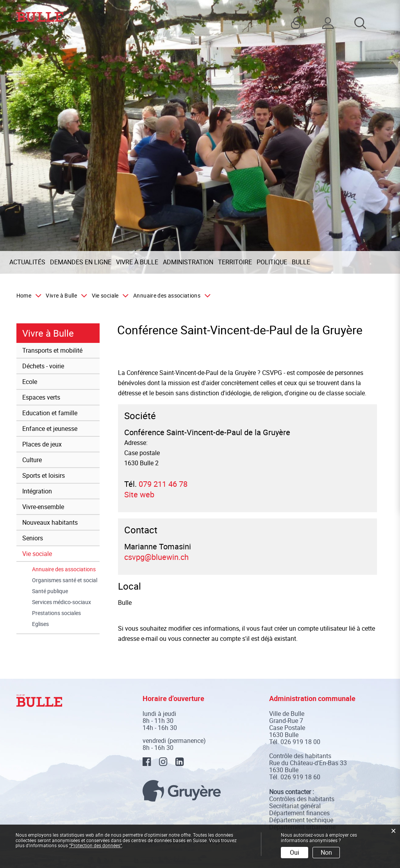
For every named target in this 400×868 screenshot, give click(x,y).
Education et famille (50, 413)
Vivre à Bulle (137, 262)
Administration (188, 262)
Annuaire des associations (66, 569)
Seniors (33, 538)
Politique (272, 262)
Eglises (40, 624)
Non (326, 852)
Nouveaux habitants (50, 522)
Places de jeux (42, 444)
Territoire (235, 262)
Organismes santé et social (65, 580)
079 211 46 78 (163, 484)
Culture (32, 460)
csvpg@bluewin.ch (156, 557)
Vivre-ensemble (43, 507)
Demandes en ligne (81, 262)
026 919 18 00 (300, 742)
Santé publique (50, 591)
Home (24, 296)
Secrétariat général (295, 806)
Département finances (299, 813)
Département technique (301, 820)
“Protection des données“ (96, 845)
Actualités (27, 262)
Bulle (301, 262)
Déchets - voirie (43, 366)
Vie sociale (37, 554)
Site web (144, 494)
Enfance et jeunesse (50, 429)
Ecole (30, 382)
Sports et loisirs (44, 475)
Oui (295, 852)
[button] (65, 296)
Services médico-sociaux (62, 602)
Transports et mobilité (52, 350)
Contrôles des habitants (302, 799)
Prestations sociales (56, 613)
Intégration (37, 491)
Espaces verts (41, 397)
